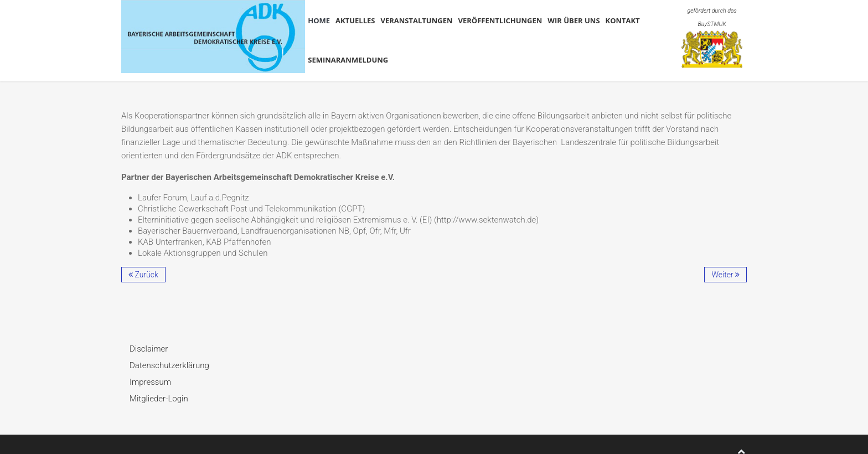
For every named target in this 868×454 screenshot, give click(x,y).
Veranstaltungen (416, 20)
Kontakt (623, 20)
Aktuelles (355, 20)
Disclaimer (149, 349)
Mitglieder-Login (159, 399)
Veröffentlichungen (500, 20)
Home (319, 20)
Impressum (150, 382)
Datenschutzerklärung (169, 365)
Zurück (143, 275)
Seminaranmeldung (348, 60)
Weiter (725, 275)
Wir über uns (573, 20)
